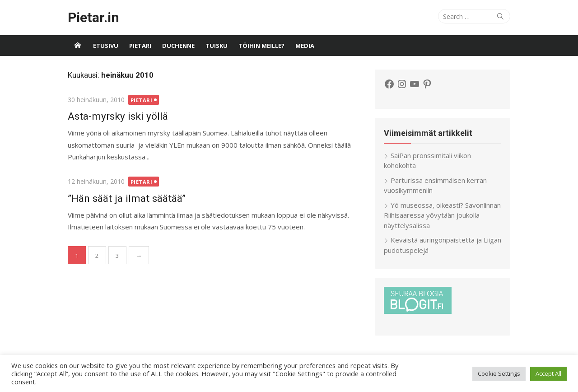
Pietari (140, 46)
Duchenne (178, 46)
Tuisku (217, 46)
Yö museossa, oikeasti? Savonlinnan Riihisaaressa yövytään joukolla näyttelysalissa (442, 215)
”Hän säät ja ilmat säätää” (127, 198)
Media (305, 46)
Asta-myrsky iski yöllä (118, 116)
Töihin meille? (261, 46)
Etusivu (106, 46)
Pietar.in (93, 17)
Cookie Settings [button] (499, 373)
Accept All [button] (548, 373)
